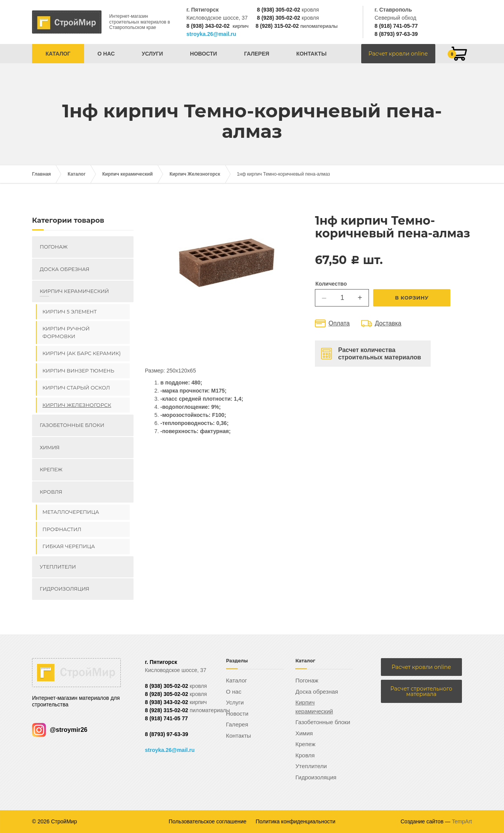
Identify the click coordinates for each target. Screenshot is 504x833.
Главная (41, 174)
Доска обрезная (64, 269)
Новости (203, 54)
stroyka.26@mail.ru (211, 34)
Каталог (58, 54)
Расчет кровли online (398, 54)
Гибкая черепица (69, 546)
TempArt (462, 821)
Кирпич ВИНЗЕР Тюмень (78, 371)
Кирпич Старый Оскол (76, 388)
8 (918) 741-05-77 (396, 26)
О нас (106, 54)
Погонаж (54, 247)
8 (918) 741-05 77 (167, 718)
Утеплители (58, 567)
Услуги (152, 54)
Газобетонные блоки (72, 425)
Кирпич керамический (128, 174)
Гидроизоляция (64, 589)
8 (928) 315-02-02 (277, 26)
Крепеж (51, 469)
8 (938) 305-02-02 (279, 10)
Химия (50, 447)
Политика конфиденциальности (296, 821)
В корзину (405, 298)
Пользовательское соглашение (208, 821)
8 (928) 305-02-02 (279, 18)
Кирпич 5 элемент (70, 312)
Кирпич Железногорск (195, 174)
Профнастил (62, 529)
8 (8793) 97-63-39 (396, 34)
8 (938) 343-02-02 (208, 26)
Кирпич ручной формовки (66, 332)
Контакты (311, 54)
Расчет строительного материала (421, 691)
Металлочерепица (71, 512)
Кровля (51, 492)
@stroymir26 (60, 730)
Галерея (256, 54)
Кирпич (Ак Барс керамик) (82, 353)
